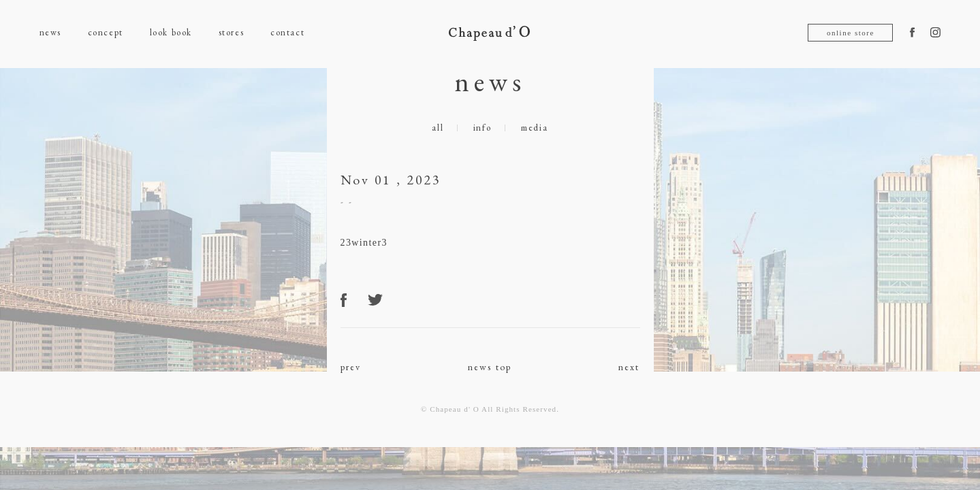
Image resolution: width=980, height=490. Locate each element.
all (438, 128)
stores (231, 32)
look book (171, 32)
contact (287, 32)
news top (490, 367)
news (50, 32)
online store (851, 33)
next (629, 367)
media (535, 128)
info (483, 128)
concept (106, 32)
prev (351, 367)
